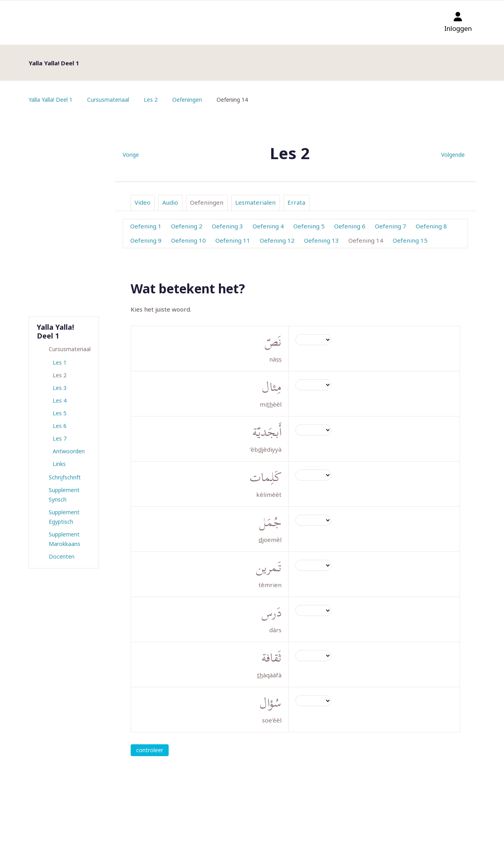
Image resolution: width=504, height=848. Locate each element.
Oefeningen (187, 100)
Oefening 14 (366, 240)
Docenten (62, 556)
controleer (150, 750)
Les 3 (60, 388)
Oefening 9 (146, 240)
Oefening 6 (350, 226)
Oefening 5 (309, 226)
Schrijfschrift (65, 477)
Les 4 (60, 400)
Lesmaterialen (255, 202)
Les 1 (60, 362)
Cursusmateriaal (108, 100)
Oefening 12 (277, 240)
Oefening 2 (187, 226)
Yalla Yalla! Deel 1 (50, 100)
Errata (296, 202)
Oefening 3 (227, 226)
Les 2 (151, 100)
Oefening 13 (321, 240)
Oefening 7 (391, 226)
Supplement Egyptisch (64, 517)
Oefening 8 (431, 226)
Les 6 (60, 426)
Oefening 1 (146, 226)
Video (143, 202)
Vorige (131, 155)
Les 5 (60, 413)
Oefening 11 (233, 240)
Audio (170, 202)
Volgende (453, 155)
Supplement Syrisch (64, 495)
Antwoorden (69, 451)
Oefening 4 (268, 226)
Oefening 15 (410, 240)
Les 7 (60, 438)
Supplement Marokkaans (65, 539)
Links (59, 464)
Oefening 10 (188, 240)
